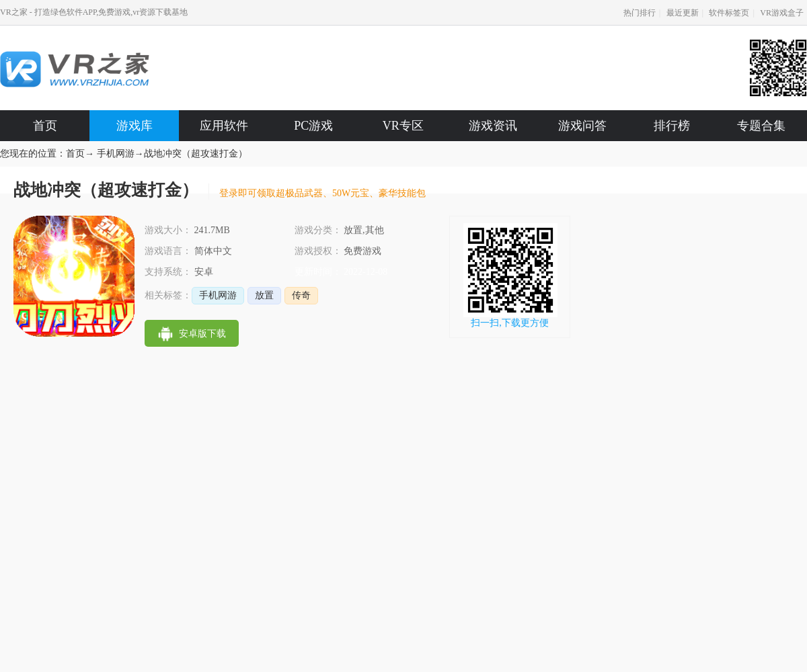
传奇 (301, 295)
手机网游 (116, 154)
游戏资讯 (493, 126)
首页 (45, 126)
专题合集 (761, 126)
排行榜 (672, 126)
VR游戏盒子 (782, 13)
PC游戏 (313, 126)
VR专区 (403, 126)
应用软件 (224, 126)
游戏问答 (582, 126)
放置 (264, 295)
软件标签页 (729, 13)
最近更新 (683, 13)
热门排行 (640, 13)
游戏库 (134, 126)
